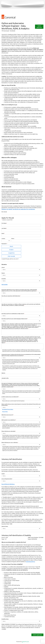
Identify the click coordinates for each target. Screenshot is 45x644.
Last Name (4, 228)
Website (3, 373)
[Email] (21, 236)
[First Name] (21, 225)
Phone (13, 239)
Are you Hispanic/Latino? (7, 479)
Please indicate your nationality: (9, 431)
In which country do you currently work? (10, 397)
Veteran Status (5, 526)
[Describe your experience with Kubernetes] (22, 300)
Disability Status (5, 619)
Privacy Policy (5, 412)
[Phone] (26, 241)
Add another (5, 285)
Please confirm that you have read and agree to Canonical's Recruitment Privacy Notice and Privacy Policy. (21, 405)
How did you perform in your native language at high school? (15, 319)
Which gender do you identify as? (9, 420)
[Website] (21, 375)
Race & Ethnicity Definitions (8, 484)
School (3, 267)
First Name (4, 223)
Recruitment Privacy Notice (8, 409)
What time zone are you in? (8, 415)
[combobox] (3, 241)
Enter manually (11, 256)
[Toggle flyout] (9, 241)
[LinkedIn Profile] (21, 380)
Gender (3, 474)
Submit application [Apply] (39, 27)
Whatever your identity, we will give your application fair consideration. (18, 209)
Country (3, 239)
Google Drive (11, 253)
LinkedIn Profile (5, 378)
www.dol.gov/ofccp (30, 562)
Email (3, 233)
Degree (3, 273)
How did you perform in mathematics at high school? (13, 314)
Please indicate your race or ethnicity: (10, 442)
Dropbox (11, 250)
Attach (11, 246)
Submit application (37, 635)
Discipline (4, 279)
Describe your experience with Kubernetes (11, 296)
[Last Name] (21, 230)
